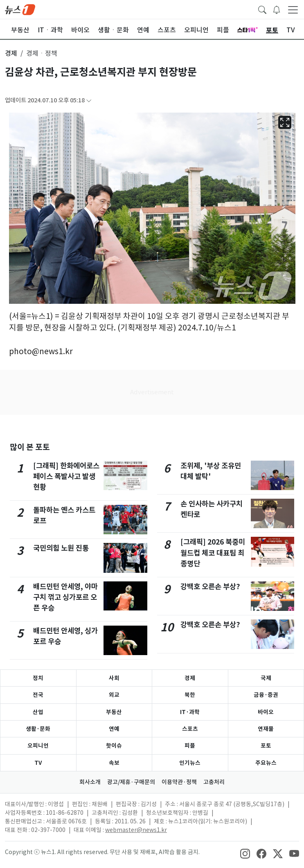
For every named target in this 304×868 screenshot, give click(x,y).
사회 (114, 678)
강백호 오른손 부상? (210, 587)
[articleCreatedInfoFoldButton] (89, 101)
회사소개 (90, 782)
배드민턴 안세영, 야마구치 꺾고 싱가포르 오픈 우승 (65, 597)
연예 (114, 729)
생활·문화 (38, 729)
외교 (114, 695)
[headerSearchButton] (262, 9)
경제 (190, 678)
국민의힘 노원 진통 (61, 548)
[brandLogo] (20, 9)
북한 (190, 695)
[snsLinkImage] (245, 853)
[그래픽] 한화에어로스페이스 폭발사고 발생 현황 (66, 477)
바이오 (266, 712)
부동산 (114, 712)
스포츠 (190, 729)
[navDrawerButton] (293, 9)
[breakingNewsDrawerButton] (277, 9)
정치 (38, 678)
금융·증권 (266, 695)
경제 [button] (11, 53)
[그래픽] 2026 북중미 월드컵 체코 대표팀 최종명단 (213, 553)
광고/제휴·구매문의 (131, 782)
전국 (38, 695)
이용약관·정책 (179, 782)
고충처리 (214, 782)
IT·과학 (190, 712)
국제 (266, 678)
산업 (38, 712)
